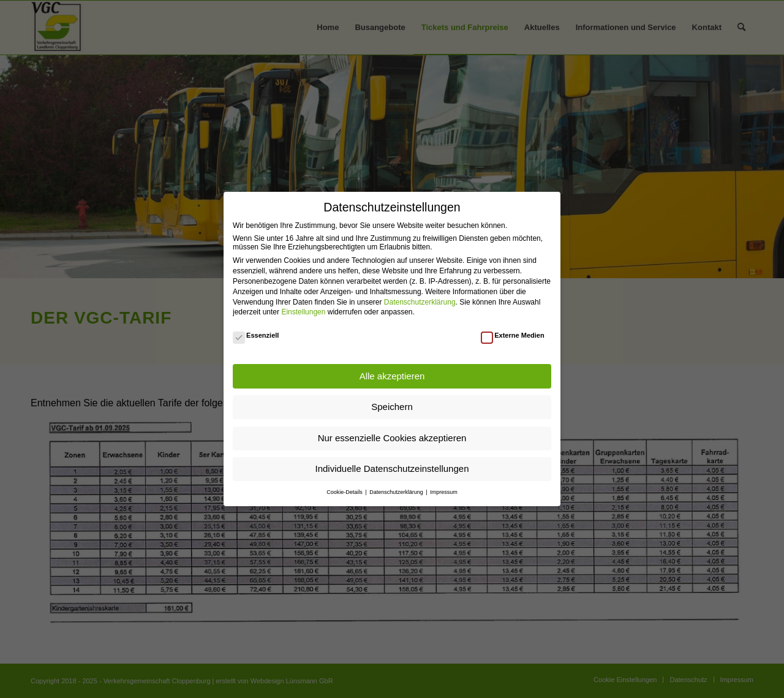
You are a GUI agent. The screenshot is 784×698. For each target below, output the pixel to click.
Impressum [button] (444, 492)
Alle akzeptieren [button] (392, 376)
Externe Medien (513, 335)
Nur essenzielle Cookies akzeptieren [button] (392, 438)
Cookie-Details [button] (345, 492)
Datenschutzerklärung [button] (397, 492)
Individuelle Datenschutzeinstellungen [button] (392, 468)
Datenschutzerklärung (420, 302)
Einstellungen (303, 312)
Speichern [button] (392, 407)
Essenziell (256, 335)
